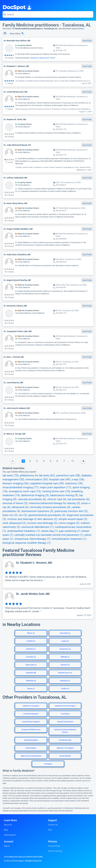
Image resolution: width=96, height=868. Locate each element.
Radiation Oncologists (65, 748)
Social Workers (65, 756)
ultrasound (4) (20, 507)
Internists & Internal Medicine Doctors (65, 731)
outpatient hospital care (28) (47, 483)
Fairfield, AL (31, 641)
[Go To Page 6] (57, 461)
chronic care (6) (57, 499)
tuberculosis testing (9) (64, 495)
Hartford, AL (65, 665)
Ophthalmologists (31, 740)
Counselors (65, 714)
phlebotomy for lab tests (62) (37, 476)
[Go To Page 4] (44, 461)
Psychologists (31, 748)
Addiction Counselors (31, 706)
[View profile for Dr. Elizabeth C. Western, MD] (48, 573)
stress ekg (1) (50, 531)
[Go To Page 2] (30, 461)
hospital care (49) (60, 479)
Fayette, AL (65, 689)
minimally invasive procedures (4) (50, 507)
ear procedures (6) (79, 499)
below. (82, 29)
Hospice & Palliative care (31, 730)
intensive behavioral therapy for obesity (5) (54, 503)
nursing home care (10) (56, 491)
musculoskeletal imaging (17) (21, 487)
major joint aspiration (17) (56, 487)
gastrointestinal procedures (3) (47, 515)
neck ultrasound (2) (14, 523)
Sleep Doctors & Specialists (31, 756)
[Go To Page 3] (37, 461)
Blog (6, 830)
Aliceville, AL (31, 649)
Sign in (7, 846)
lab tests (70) (11, 476)
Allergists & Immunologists (65, 706)
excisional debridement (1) (38, 527)
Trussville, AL (31, 657)
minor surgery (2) (69, 523)
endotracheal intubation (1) (24, 531)
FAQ (50, 830)
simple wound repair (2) (73, 519)
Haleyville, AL (31, 681)
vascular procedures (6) (32, 499)
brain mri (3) (10, 515)
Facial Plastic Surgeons (31, 722)
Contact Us (53, 825)
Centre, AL (31, 689)
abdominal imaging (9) (35, 495)
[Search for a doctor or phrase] (48, 14)
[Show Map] (5, 33)
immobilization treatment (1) (69, 539)
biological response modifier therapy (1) (27, 543)
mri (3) (23, 515)
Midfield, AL (65, 657)
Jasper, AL (65, 641)
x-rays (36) (78, 479)
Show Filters (17, 33)
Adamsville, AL (31, 665)
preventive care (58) (68, 476)
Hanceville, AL (65, 633)
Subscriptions (10, 835)
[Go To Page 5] (50, 461)
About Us (8, 825)
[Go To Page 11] (73, 461)
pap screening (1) (70, 531)
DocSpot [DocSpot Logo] (17, 7)
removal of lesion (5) (15, 503)
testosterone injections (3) (37, 511)
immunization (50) (37, 479)
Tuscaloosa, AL (65, 649)
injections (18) (74, 483)
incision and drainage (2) (42, 523)
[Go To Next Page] (83, 461)
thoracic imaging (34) (16, 483)
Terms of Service (55, 851)
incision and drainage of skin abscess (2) (32, 519)
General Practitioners (65, 722)
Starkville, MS (31, 673)
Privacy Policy (54, 846)
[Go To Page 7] (64, 461)
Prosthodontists (65, 740)
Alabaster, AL (65, 681)
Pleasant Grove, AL (65, 673)
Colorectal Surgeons (31, 714)
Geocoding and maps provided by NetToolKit (23, 857)
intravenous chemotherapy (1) (32, 539)
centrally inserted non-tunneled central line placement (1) (49, 535)
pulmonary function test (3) (71, 511)
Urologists (48, 764)
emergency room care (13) (25, 491)
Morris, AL (31, 633)
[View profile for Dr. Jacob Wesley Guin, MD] (48, 605)
